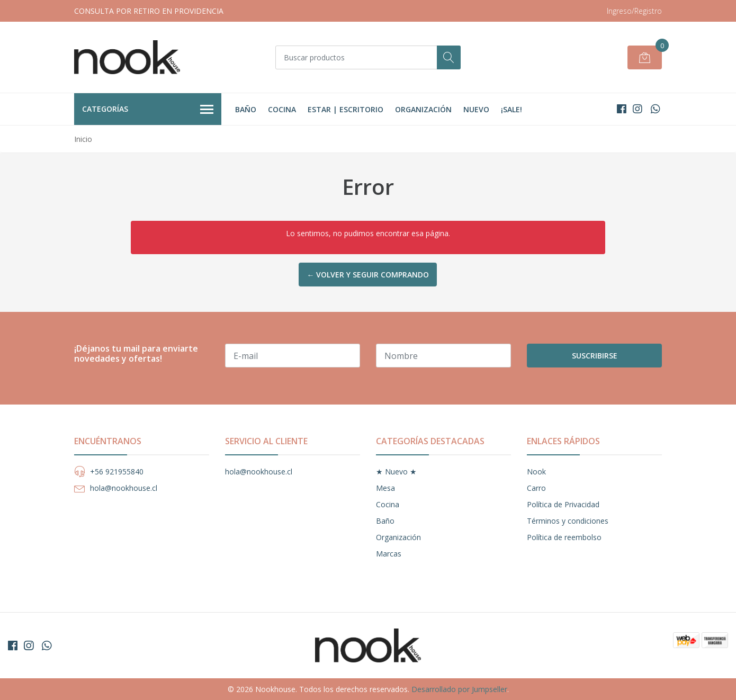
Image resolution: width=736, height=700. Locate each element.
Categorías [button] (148, 110)
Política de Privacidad (563, 504)
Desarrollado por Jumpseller (459, 689)
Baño (246, 109)
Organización (423, 109)
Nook (536, 472)
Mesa (385, 488)
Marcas (389, 554)
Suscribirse (595, 356)
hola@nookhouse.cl (124, 488)
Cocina (282, 109)
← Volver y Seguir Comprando (368, 275)
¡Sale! (511, 109)
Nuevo (476, 109)
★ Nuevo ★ (396, 472)
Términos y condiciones (568, 521)
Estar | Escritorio (345, 109)
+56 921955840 (117, 472)
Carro (536, 488)
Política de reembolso (564, 537)
